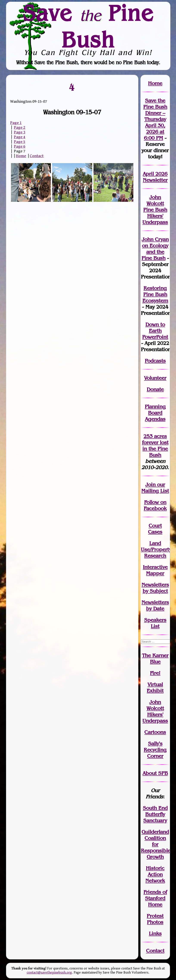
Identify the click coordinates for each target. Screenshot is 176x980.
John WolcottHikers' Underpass (155, 711)
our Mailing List (155, 488)
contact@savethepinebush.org (49, 973)
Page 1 (16, 123)
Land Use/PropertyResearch (156, 549)
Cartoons (155, 732)
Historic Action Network (155, 874)
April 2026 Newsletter (155, 177)
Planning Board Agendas (155, 413)
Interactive (155, 567)
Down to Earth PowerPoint (155, 331)
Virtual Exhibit (155, 688)
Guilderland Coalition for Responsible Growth (156, 844)
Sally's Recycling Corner (155, 750)
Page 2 (19, 127)
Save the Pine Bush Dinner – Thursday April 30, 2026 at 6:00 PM (155, 119)
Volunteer (155, 378)
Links (155, 933)
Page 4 (19, 137)
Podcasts (155, 361)
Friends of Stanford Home (155, 898)
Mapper (155, 573)
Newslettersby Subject (155, 588)
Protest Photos (155, 919)
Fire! (155, 673)
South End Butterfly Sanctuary (155, 814)
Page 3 (19, 132)
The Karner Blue (155, 658)
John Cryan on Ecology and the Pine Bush (155, 249)
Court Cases (155, 529)
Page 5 (19, 142)
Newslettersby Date (155, 605)
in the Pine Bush (155, 449)
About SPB (155, 773)
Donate (155, 389)
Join (150, 485)
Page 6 (19, 146)
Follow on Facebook (155, 505)
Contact (37, 156)
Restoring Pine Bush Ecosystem (155, 294)
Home (21, 156)
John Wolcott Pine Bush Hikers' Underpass (155, 210)
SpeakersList (155, 623)
